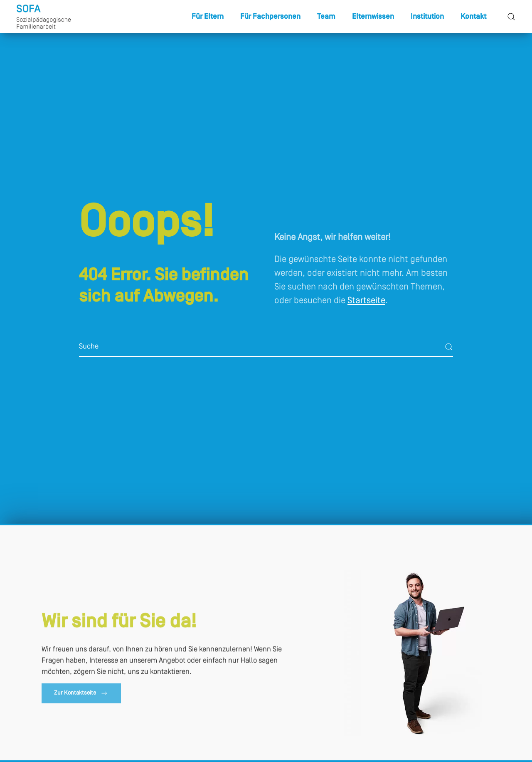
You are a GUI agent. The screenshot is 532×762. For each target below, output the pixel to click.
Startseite (366, 301)
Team (326, 17)
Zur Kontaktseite (81, 695)
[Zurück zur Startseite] (44, 17)
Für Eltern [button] (208, 17)
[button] (511, 17)
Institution (427, 17)
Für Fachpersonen (270, 17)
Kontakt (473, 17)
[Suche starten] (449, 347)
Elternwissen (373, 17)
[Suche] (266, 347)
